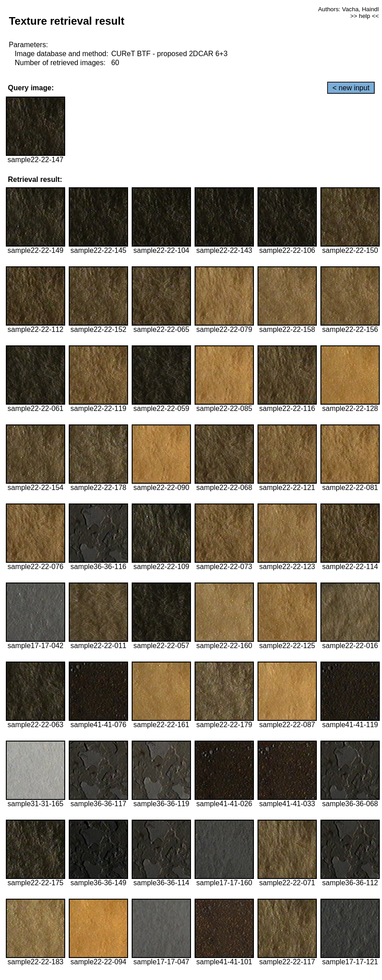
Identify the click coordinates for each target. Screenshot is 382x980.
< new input (351, 88)
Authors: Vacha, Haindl (349, 9)
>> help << (364, 16)
